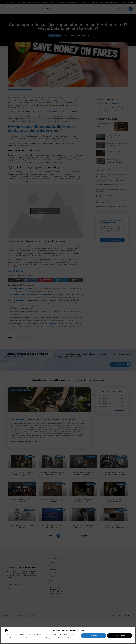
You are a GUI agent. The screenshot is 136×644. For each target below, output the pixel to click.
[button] (131, 631)
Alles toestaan (94, 636)
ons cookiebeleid (55, 638)
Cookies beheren (120, 636)
